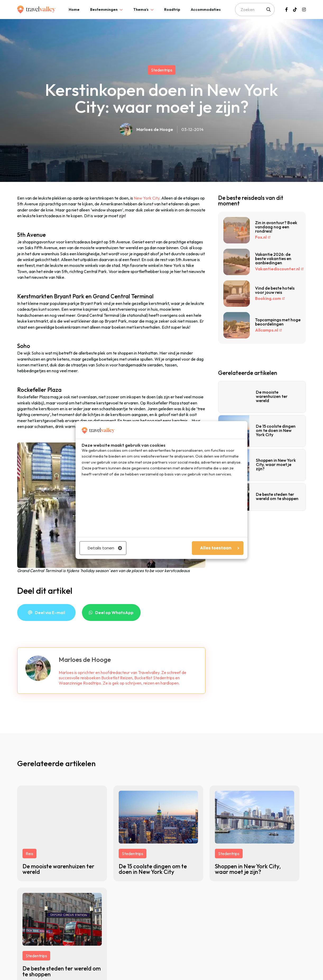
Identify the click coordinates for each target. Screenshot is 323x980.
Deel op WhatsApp (114, 612)
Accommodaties (206, 10)
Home (74, 10)
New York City (147, 198)
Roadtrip (172, 10)
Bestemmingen (104, 10)
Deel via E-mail (50, 612)
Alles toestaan (220, 548)
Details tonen (105, 548)
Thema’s (141, 10)
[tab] (74, 10)
